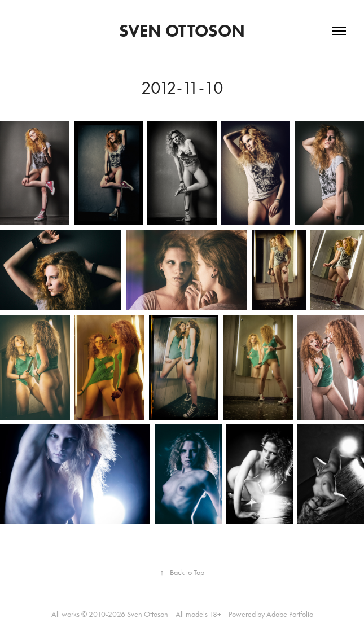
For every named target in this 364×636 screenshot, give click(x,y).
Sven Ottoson (182, 31)
